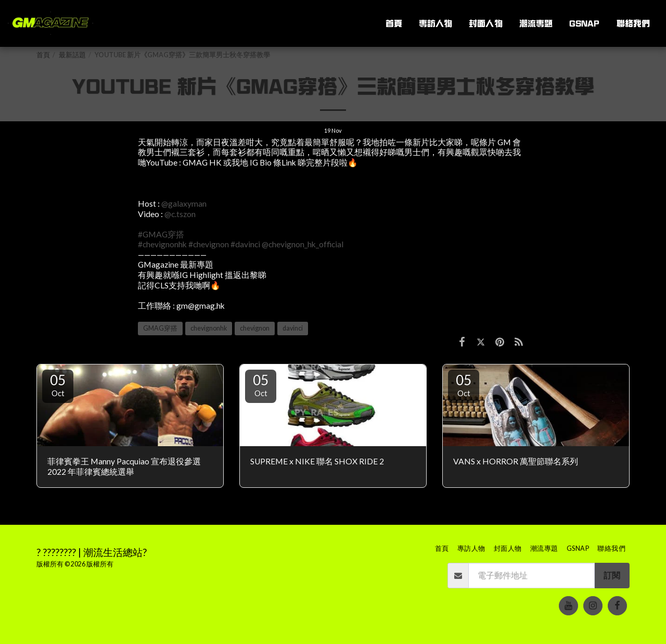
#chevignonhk (162, 244)
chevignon (255, 328)
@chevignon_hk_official (303, 244)
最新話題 (72, 55)
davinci (293, 328)
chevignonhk (209, 328)
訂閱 (612, 575)
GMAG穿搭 (160, 328)
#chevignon (209, 244)
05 (58, 385)
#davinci (245, 244)
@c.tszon (180, 214)
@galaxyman (184, 204)
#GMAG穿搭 (161, 234)
